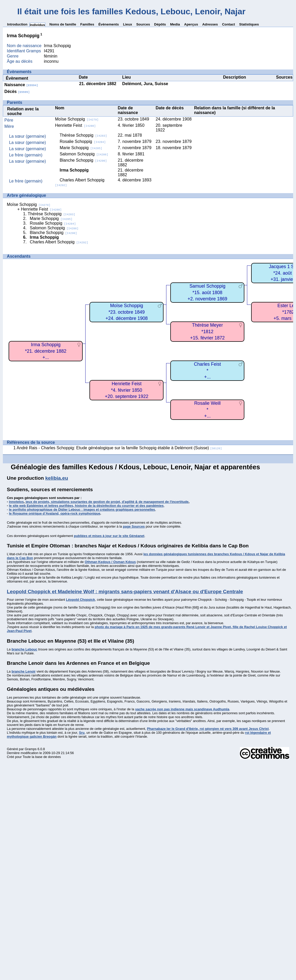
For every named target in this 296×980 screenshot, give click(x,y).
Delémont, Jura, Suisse (145, 84)
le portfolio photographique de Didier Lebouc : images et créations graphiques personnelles (82, 510)
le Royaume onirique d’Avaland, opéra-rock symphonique (55, 513)
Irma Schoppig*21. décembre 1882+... (46, 351)
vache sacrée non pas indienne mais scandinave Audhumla (182, 709)
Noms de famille (63, 24)
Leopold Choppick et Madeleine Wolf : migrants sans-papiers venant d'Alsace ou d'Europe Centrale (125, 592)
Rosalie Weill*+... (207, 410)
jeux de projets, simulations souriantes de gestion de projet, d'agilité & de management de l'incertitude (107, 502)
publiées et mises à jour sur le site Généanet (109, 536)
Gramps (31, 749)
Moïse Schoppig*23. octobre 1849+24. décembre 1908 (126, 312)
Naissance (21, 85)
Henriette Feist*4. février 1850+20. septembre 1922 (127, 390)
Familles (87, 24)
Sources (143, 24)
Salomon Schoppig (84, 154)
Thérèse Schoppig (83, 135)
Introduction (17, 24)
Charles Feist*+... (208, 371)
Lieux (128, 24)
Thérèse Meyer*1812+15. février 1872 (207, 331)
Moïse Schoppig (77, 119)
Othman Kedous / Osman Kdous (110, 562)
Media (175, 24)
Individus (37, 25)
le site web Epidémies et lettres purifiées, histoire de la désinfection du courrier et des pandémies (86, 506)
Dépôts (160, 24)
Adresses (210, 24)
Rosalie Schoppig (83, 141)
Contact (228, 24)
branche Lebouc (24, 649)
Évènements (109, 24)
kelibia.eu (56, 478)
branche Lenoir (23, 671)
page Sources (134, 526)
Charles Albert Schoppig (59, 242)
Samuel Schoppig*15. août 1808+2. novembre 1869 (207, 292)
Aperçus (191, 24)
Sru (82, 733)
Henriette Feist (75, 125)
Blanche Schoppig (83, 160)
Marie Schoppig (81, 148)
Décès (17, 91)
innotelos (16, 502)
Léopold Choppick (81, 600)
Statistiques (249, 24)
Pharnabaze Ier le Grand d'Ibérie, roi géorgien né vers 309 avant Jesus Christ (208, 729)
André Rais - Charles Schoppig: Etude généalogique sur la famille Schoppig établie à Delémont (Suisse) (119, 448)
